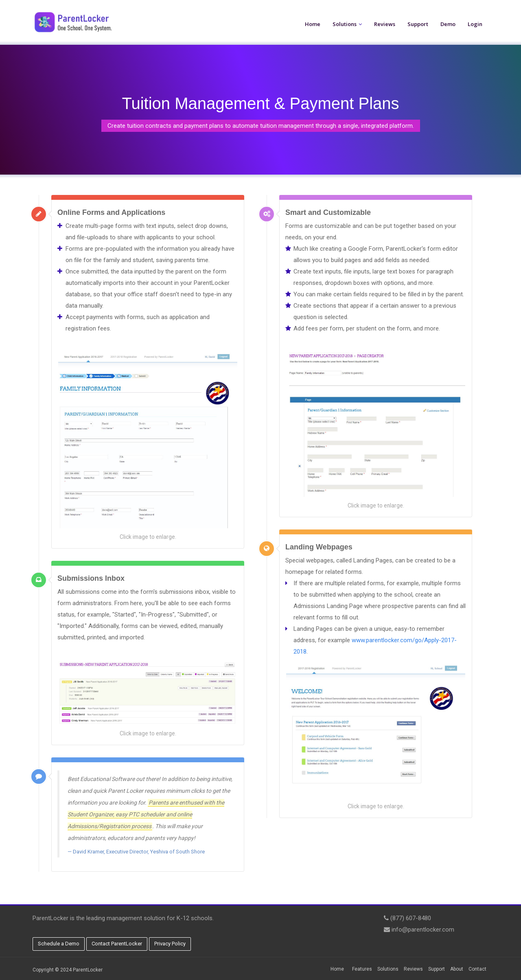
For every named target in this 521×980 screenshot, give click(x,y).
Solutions (345, 24)
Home (313, 24)
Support (418, 24)
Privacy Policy (170, 944)
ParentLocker (88, 970)
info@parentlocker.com (423, 930)
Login (475, 24)
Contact (477, 969)
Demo (448, 24)
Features (362, 969)
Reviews (385, 24)
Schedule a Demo (59, 944)
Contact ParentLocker (117, 944)
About (457, 969)
